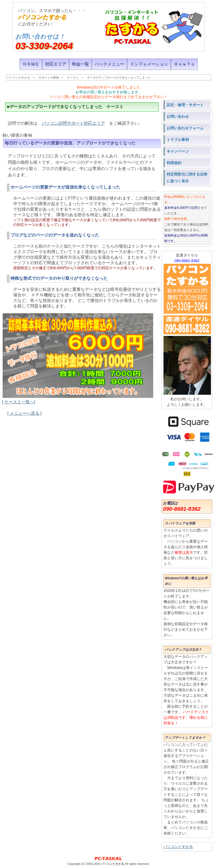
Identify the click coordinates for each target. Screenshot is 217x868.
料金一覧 (80, 64)
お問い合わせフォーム (185, 128)
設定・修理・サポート (185, 105)
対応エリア (56, 64)
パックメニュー (109, 64)
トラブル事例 (178, 139)
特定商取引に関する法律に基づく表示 (187, 177)
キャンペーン (178, 151)
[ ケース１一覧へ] (19, 402)
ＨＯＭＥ (31, 64)
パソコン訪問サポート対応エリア (73, 123)
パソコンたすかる (42, 17)
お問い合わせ (178, 116)
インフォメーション (149, 64)
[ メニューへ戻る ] (25, 413)
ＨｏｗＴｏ (184, 64)
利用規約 (174, 163)
